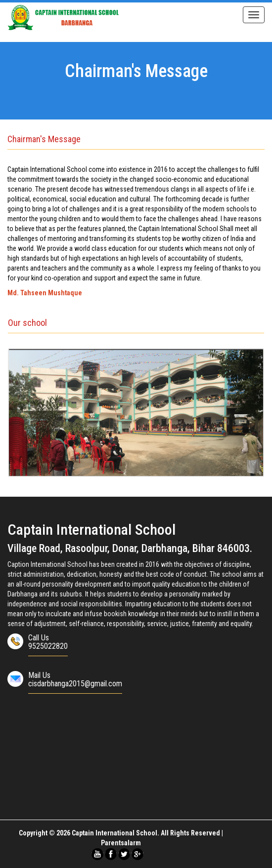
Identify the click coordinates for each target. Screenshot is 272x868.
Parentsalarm (121, 843)
